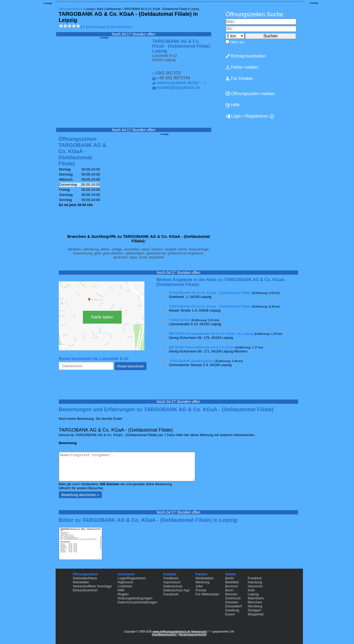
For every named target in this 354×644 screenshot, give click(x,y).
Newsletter (81, 582)
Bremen (231, 594)
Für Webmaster (207, 594)
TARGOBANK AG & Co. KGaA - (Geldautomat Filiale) (210, 293)
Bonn (229, 590)
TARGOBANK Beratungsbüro (192, 361)
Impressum (172, 582)
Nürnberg (255, 606)
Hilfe (233, 105)
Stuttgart (254, 610)
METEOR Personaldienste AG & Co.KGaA (202, 347)
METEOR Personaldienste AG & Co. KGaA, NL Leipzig (211, 334)
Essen (230, 614)
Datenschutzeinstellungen (138, 602)
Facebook (171, 594)
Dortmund (233, 598)
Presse (201, 590)
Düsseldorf (233, 606)
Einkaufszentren (85, 590)
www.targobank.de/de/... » (181, 83)
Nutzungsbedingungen (135, 598)
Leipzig (253, 594)
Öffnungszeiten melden (250, 94)
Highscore (126, 582)
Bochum (232, 586)
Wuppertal (255, 614)
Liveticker (125, 586)
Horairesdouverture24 (193, 635)
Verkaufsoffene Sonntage (92, 586)
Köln (251, 590)
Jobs (199, 586)
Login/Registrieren (132, 578)
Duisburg (232, 610)
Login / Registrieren (247, 116)
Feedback (171, 578)
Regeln (123, 594)
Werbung (203, 582)
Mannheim (256, 598)
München (255, 602)
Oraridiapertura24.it (164, 635)
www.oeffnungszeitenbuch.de (171, 632)
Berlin (230, 578)
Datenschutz (173, 586)
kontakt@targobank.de (178, 88)
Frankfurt (255, 578)
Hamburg (255, 582)
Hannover (255, 586)
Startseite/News (85, 578)
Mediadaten (205, 578)
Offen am (237, 42)
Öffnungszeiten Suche (255, 14)
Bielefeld (232, 582)
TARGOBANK (180, 320)
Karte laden (102, 317)
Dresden (232, 602)
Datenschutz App (176, 590)
